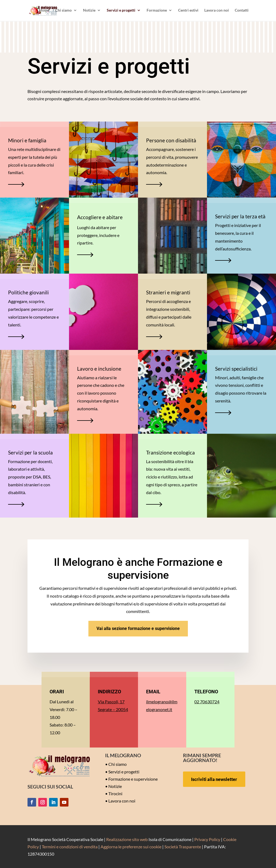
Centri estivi (188, 11)
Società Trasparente (183, 847)
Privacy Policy (207, 839)
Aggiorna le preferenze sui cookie (131, 847)
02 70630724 (207, 702)
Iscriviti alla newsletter (214, 779)
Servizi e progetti (121, 11)
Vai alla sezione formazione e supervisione (138, 628)
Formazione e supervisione (133, 779)
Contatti (242, 11)
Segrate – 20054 (113, 709)
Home (44, 11)
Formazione (157, 11)
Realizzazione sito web (127, 839)
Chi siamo (63, 11)
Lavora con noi (217, 11)
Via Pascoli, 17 (111, 702)
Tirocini (115, 793)
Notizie (89, 11)
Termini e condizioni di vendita (70, 847)
